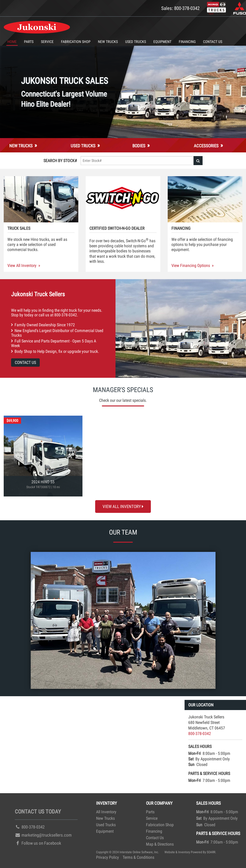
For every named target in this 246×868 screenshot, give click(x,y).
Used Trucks (136, 42)
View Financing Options (191, 266)
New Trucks (108, 42)
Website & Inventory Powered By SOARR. (190, 852)
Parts (29, 42)
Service (47, 42)
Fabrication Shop (76, 42)
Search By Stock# (60, 161)
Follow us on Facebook (38, 843)
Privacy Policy (108, 857)
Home (12, 42)
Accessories (206, 146)
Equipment (162, 42)
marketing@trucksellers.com (43, 835)
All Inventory (106, 812)
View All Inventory (22, 266)
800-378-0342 (66, 315)
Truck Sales (19, 228)
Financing (187, 42)
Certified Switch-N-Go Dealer (117, 228)
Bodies (139, 146)
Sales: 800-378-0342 (180, 8)
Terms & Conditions (138, 857)
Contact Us (213, 42)
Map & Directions (160, 844)
